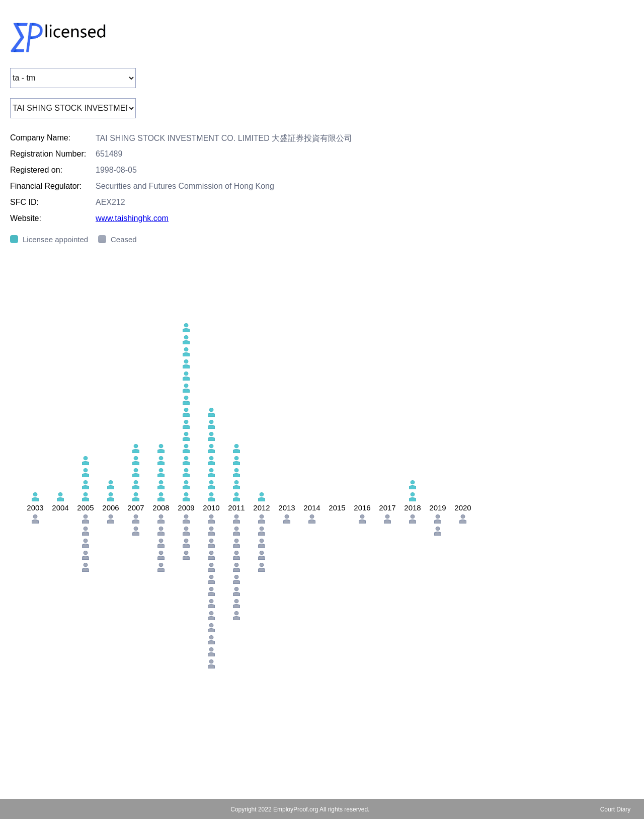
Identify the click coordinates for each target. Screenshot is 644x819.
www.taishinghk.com (132, 218)
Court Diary (616, 809)
